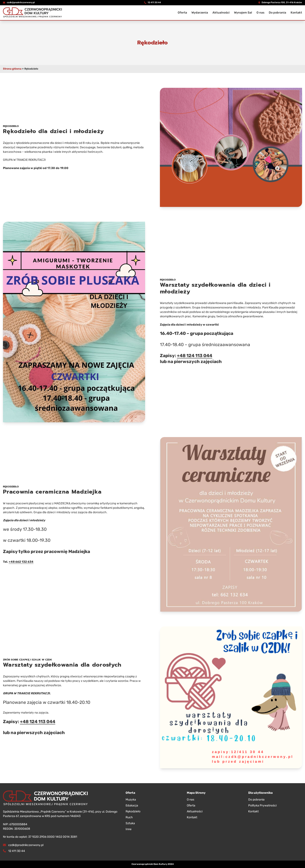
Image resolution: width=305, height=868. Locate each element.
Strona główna (12, 69)
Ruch (129, 817)
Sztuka (130, 823)
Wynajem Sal (243, 13)
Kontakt (296, 13)
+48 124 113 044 (195, 356)
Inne (129, 829)
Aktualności (221, 13)
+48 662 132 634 (21, 562)
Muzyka (131, 800)
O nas (260, 13)
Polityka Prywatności (262, 805)
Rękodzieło (133, 811)
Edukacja (132, 805)
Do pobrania (277, 13)
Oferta (182, 13)
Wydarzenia (200, 13)
